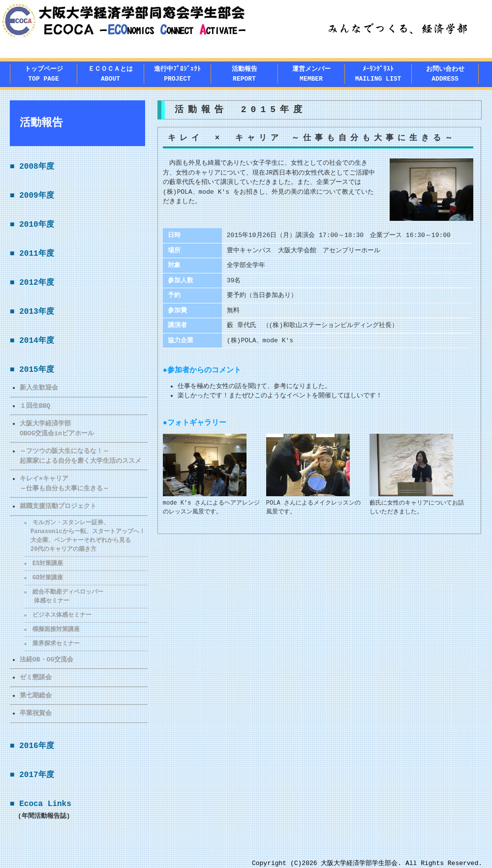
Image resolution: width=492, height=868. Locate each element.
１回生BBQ (35, 406)
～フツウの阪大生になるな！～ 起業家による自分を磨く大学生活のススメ (80, 456)
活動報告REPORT (245, 74)
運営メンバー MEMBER (311, 74)
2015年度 (36, 370)
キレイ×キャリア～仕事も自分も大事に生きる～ (64, 483)
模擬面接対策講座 (57, 629)
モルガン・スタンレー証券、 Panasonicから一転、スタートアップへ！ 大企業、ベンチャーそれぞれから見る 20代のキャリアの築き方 (85, 536)
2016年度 (36, 746)
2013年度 (36, 312)
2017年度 (36, 775)
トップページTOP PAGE (44, 74)
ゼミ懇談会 (36, 677)
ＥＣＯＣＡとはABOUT (110, 74)
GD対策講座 (48, 578)
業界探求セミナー (57, 644)
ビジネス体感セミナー (62, 615)
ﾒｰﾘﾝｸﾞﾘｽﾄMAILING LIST (378, 74)
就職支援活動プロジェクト (58, 506)
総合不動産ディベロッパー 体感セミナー (64, 596)
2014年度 (36, 341)
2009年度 (36, 196)
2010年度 (36, 225)
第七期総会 (36, 695)
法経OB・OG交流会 (46, 659)
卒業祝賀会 (36, 713)
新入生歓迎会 (39, 388)
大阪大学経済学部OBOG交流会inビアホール (57, 428)
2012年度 (36, 283)
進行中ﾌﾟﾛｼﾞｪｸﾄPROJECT (177, 74)
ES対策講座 (48, 563)
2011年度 (36, 254)
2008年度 (36, 167)
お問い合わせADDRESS (445, 74)
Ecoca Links (45, 804)
